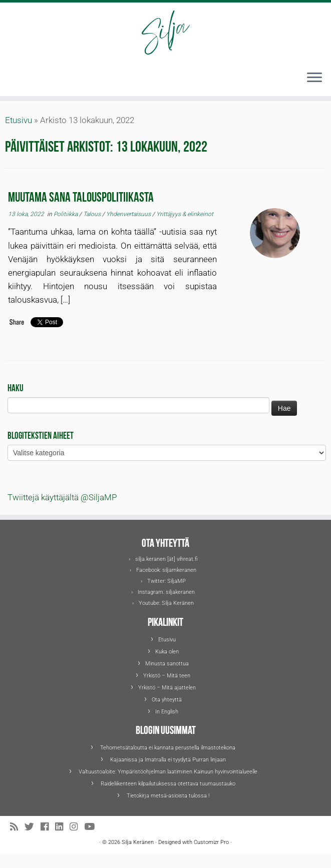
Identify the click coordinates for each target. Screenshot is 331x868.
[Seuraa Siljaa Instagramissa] (77, 827)
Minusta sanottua (167, 664)
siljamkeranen (179, 570)
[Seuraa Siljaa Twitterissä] (33, 827)
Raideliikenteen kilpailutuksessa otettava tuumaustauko (168, 784)
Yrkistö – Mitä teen (167, 676)
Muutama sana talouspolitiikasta (81, 196)
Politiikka (66, 214)
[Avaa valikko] (314, 78)
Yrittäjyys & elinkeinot (185, 214)
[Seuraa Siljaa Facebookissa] (48, 827)
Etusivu (19, 120)
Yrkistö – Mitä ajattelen (167, 688)
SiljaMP (177, 581)
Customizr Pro (211, 842)
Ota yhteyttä (167, 700)
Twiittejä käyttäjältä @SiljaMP (62, 497)
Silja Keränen (178, 603)
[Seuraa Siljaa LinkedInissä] (62, 827)
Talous (93, 214)
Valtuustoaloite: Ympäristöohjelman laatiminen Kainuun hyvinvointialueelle (168, 772)
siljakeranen (180, 592)
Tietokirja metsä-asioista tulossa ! (168, 796)
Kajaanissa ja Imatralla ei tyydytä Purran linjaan (168, 760)
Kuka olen (167, 652)
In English (167, 712)
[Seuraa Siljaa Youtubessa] (93, 827)
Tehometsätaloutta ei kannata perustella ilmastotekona (168, 748)
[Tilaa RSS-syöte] (17, 827)
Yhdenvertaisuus (129, 214)
